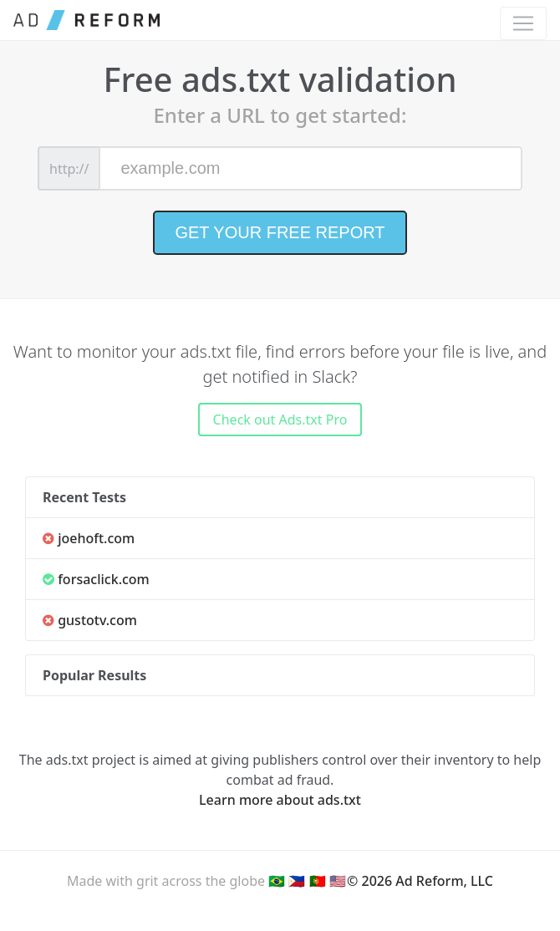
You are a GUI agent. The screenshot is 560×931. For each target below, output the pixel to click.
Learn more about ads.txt (280, 800)
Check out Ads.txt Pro (280, 420)
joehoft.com (89, 538)
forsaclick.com (96, 579)
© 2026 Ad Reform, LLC (420, 881)
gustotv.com (90, 620)
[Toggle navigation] (523, 23)
